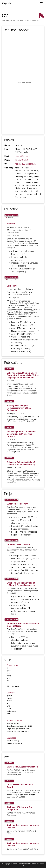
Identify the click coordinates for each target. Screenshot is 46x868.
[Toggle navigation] (41, 3)
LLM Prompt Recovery (17, 504)
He (7, 3)
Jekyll (30, 864)
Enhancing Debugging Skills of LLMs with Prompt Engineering (21, 463)
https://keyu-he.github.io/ (26, 164)
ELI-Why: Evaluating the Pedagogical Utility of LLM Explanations (19, 408)
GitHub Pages (26, 866)
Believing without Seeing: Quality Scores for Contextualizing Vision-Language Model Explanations (23, 375)
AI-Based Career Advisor (18, 544)
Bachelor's (12, 286)
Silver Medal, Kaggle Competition (22, 767)
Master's (11, 224)
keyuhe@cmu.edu (23, 156)
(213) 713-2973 (22, 160)
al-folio (37, 864)
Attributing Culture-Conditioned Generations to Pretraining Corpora (21, 434)
